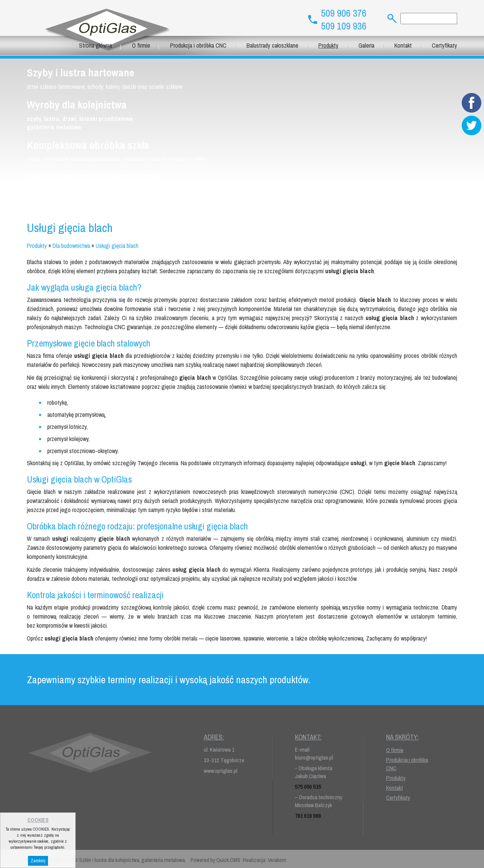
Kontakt (403, 45)
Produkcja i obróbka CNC (198, 45)
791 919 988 (308, 816)
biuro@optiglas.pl (314, 757)
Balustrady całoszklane (272, 45)
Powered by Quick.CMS (216, 860)
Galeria (366, 45)
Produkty (328, 45)
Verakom (277, 860)
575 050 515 (308, 787)
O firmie (141, 45)
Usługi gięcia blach (117, 246)
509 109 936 (344, 26)
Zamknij (38, 861)
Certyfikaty (444, 45)
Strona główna (95, 45)
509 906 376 (344, 13)
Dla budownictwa (71, 246)
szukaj (389, 18)
